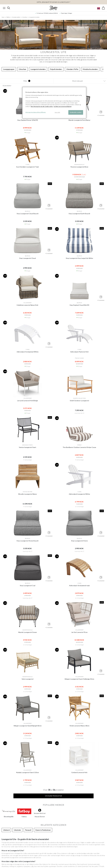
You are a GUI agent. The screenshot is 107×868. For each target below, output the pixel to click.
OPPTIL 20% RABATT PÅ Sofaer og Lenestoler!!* (53, 2)
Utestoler (17, 830)
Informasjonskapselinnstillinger (36, 112)
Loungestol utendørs (34, 17)
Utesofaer (25, 17)
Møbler (8, 17)
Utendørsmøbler (16, 17)
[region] (54, 103)
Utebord (6, 830)
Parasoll (28, 830)
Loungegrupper (9, 69)
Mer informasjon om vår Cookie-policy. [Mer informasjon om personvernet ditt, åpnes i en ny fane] (42, 106)
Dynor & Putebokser (43, 830)
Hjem (3, 17)
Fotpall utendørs (56, 69)
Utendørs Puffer (72, 69)
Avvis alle (57, 112)
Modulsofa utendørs (90, 69)
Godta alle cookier (76, 112)
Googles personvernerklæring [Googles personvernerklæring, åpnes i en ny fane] (63, 106)
